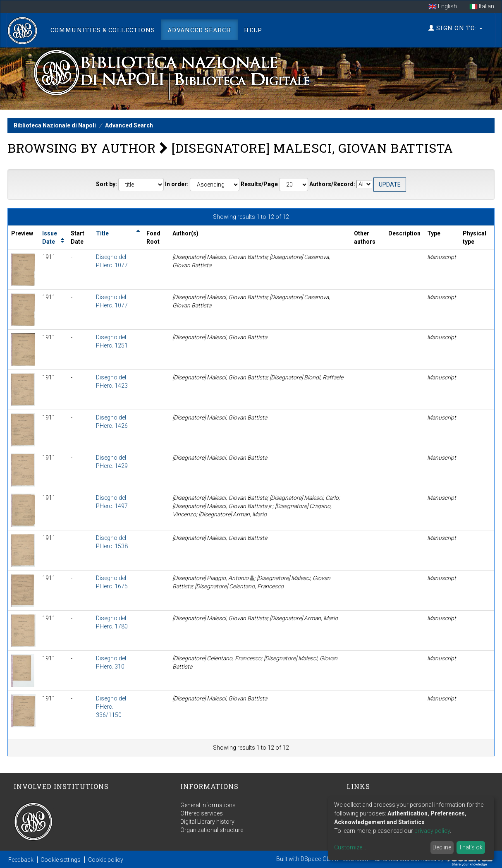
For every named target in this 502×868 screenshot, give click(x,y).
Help (253, 30)
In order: (177, 184)
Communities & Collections (103, 30)
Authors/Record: (332, 184)
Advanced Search (200, 30)
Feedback (21, 860)
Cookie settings (61, 860)
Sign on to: (455, 28)
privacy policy (432, 831)
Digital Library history (207, 822)
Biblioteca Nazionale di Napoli (55, 125)
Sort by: (106, 184)
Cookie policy (106, 860)
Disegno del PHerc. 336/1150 (111, 707)
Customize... (350, 847)
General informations (208, 805)
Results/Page (259, 184)
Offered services (202, 813)
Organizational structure (212, 830)
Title (102, 233)
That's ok (471, 847)
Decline (442, 847)
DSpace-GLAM (319, 859)
